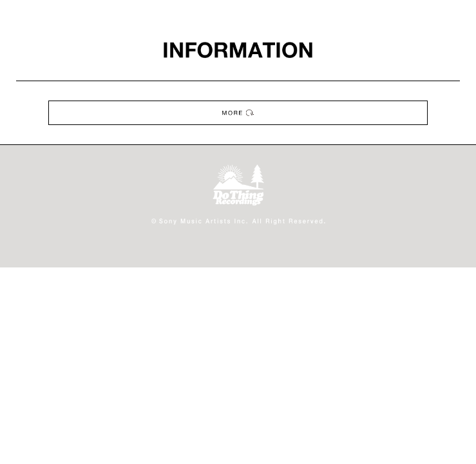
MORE (238, 113)
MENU (460, 16)
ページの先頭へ (458, 446)
